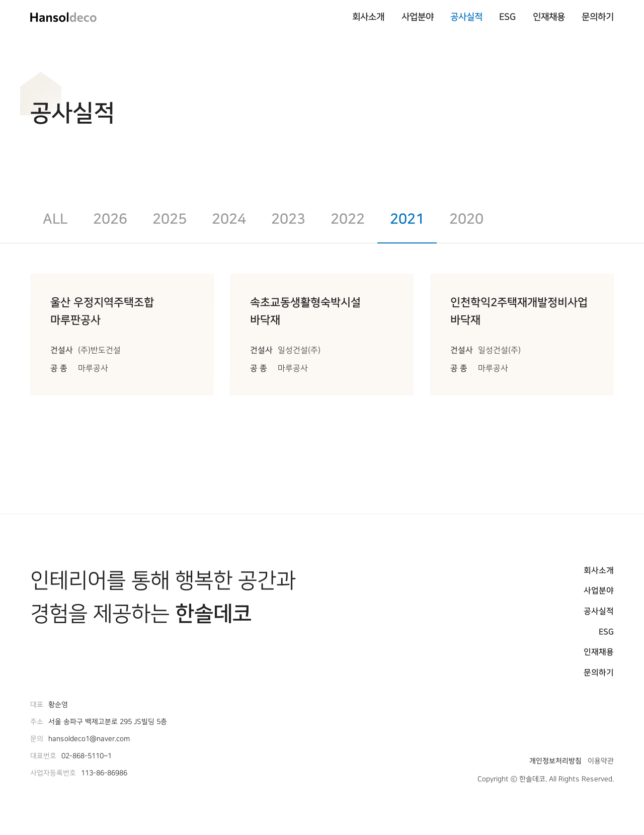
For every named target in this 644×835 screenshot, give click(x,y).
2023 (288, 219)
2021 (407, 219)
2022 (348, 219)
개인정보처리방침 (555, 761)
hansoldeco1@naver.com (89, 739)
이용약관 (601, 761)
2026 (110, 219)
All (55, 219)
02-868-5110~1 (87, 756)
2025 (170, 219)
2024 (229, 219)
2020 (466, 219)
